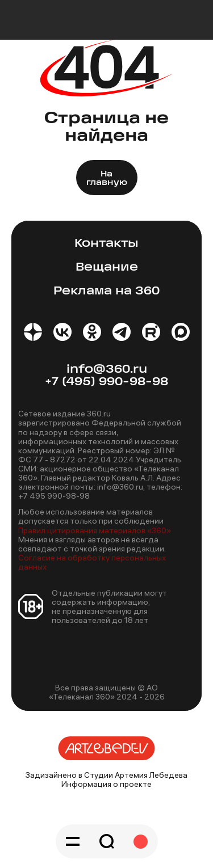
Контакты (106, 244)
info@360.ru (107, 370)
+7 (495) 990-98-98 (106, 382)
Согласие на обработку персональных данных (92, 562)
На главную (107, 179)
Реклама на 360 (106, 291)
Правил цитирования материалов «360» (95, 530)
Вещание (107, 267)
